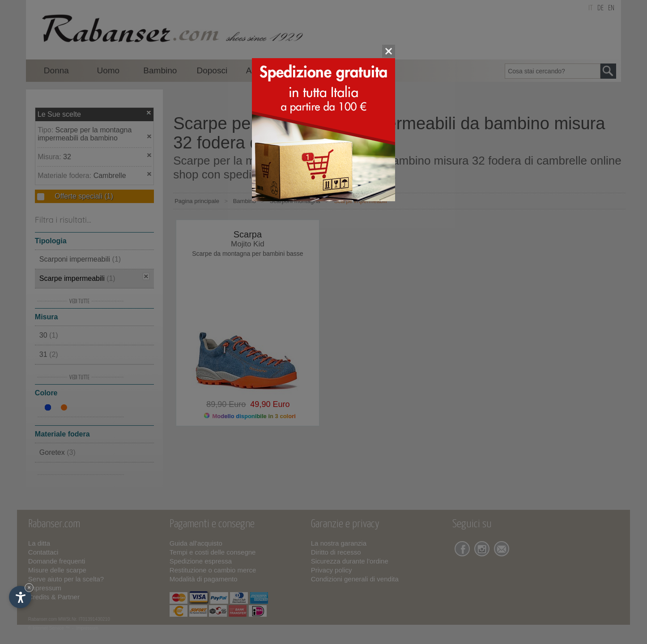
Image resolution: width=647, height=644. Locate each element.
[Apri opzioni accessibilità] (20, 597)
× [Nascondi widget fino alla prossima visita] (29, 587)
